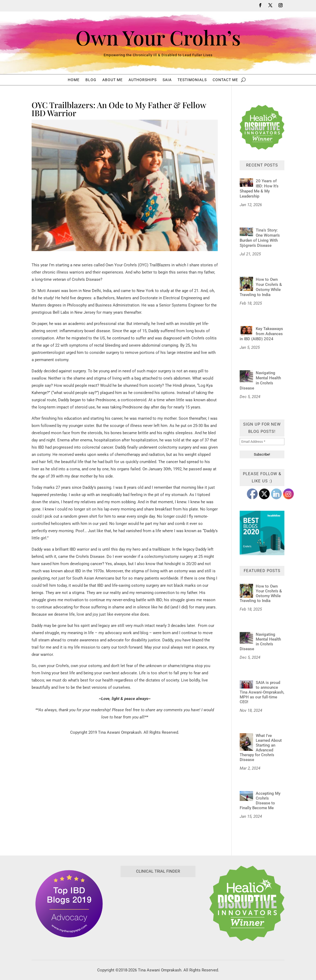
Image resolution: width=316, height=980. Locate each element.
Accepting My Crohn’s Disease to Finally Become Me (260, 801)
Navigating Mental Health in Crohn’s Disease (260, 381)
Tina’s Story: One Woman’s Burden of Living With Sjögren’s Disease (260, 238)
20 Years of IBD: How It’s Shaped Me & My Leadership (259, 189)
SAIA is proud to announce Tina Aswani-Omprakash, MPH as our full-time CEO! (262, 692)
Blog (91, 80)
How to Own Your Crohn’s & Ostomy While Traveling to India (261, 287)
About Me (112, 80)
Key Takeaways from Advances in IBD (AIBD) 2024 (261, 334)
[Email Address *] (262, 442)
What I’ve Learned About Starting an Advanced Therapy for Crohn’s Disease (261, 748)
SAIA (167, 80)
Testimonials (192, 80)
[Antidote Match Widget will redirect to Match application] (158, 918)
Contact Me (225, 80)
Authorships (143, 80)
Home (74, 80)
